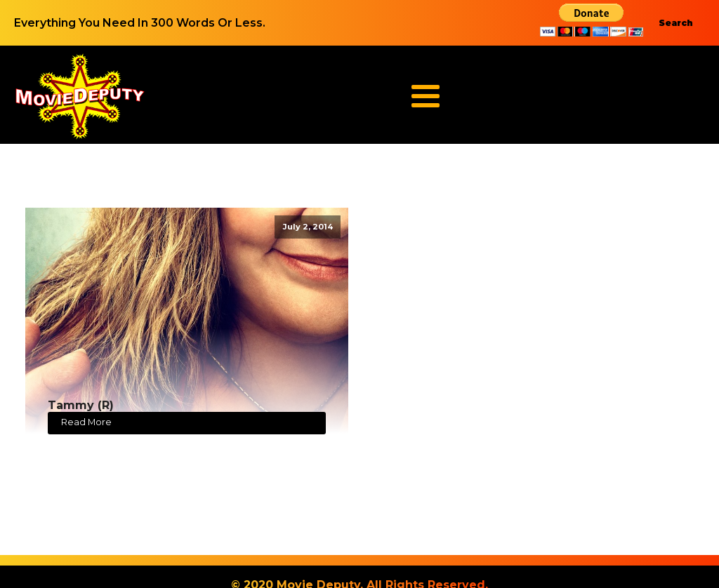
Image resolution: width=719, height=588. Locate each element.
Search (676, 23)
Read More (86, 422)
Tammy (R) (81, 405)
